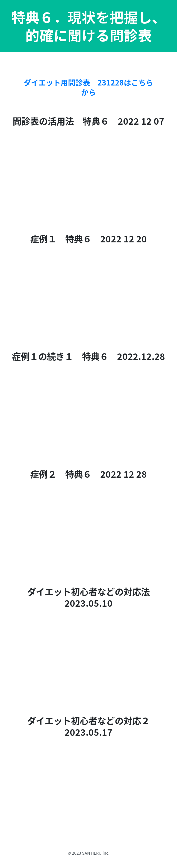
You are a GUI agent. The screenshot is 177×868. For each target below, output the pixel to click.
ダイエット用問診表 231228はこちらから (88, 87)
